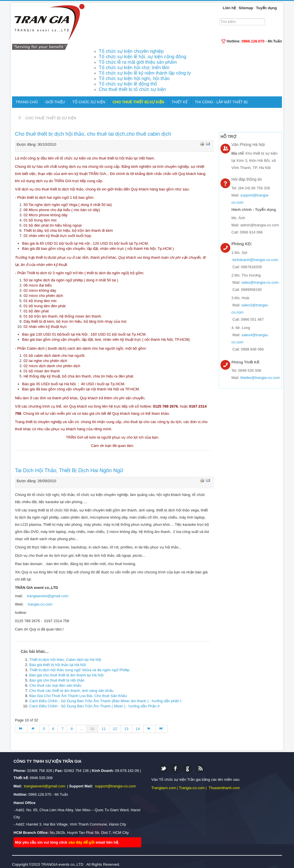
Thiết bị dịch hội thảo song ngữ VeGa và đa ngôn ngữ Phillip (79, 670)
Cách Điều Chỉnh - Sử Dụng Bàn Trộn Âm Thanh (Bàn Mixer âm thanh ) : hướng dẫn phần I (105, 701)
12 (115, 729)
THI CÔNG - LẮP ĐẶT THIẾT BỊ (221, 102)
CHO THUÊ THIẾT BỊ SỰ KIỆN (138, 102)
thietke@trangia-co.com (260, 378)
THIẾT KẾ (180, 102)
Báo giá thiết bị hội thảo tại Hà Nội (58, 665)
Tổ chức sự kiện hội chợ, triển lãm (134, 68)
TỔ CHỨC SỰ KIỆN (89, 102)
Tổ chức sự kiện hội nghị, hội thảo (134, 78)
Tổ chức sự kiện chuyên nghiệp (131, 51)
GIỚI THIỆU (55, 102)
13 (126, 729)
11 (104, 729)
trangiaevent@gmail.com (48, 596)
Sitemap (246, 8)
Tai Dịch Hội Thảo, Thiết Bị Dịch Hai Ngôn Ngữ (69, 470)
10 (92, 729)
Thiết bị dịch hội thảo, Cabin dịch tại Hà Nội (65, 660)
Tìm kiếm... (222, 18)
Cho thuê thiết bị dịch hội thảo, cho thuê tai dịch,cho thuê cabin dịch (93, 134)
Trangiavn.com (164, 788)
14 (138, 729)
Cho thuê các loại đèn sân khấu (55, 685)
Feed (200, 769)
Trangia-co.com (192, 788)
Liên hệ (229, 8)
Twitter (163, 769)
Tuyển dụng (267, 8)
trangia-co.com (40, 604)
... (81, 729)
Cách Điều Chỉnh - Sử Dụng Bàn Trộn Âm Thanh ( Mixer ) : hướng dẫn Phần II (94, 706)
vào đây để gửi (82, 842)
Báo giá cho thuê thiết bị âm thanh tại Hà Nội (66, 675)
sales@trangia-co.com (260, 282)
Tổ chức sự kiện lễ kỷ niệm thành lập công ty (145, 73)
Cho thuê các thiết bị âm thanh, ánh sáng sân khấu (71, 691)
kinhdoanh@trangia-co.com (255, 260)
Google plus (188, 769)
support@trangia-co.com (116, 786)
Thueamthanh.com (224, 788)
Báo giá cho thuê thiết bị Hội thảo (57, 680)
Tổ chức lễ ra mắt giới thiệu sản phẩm (138, 62)
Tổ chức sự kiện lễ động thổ (128, 84)
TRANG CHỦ (27, 102)
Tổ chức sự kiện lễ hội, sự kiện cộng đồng (143, 57)
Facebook (176, 769)
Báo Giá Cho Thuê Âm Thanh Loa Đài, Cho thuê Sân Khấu (78, 696)
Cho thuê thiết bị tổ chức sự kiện (132, 89)
